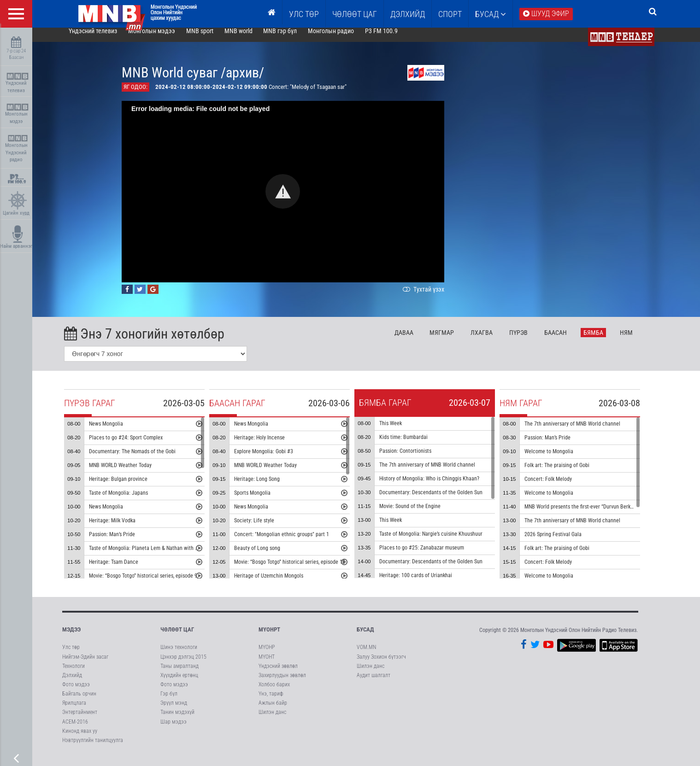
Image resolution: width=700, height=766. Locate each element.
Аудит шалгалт (374, 683)
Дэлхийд (408, 14)
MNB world (252, 39)
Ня (640, 340)
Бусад (491, 14)
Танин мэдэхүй (177, 720)
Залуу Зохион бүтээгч (381, 665)
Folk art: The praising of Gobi (571, 474)
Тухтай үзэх (437, 297)
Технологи (74, 674)
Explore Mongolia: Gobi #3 (278, 460)
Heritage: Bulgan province (132, 487)
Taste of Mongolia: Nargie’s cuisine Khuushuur (445, 542)
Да (418, 340)
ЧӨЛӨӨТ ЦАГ (355, 14)
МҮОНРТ (269, 638)
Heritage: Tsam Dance (128, 570)
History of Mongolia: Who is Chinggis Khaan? (444, 487)
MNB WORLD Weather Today (135, 474)
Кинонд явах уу (80, 739)
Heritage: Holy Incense (274, 446)
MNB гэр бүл (294, 39)
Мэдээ (71, 638)
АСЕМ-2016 (75, 730)
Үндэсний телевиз (17, 83)
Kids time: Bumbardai (418, 445)
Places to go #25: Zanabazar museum (436, 556)
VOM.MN (366, 655)
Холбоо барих (274, 692)
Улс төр (304, 14)
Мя (456, 340)
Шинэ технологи (179, 655)
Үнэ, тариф (271, 702)
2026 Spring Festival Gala (567, 543)
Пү (533, 340)
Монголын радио (345, 39)
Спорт (450, 14)
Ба (570, 340)
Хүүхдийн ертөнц (179, 683)
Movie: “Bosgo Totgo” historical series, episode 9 (157, 584)
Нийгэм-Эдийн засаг (85, 665)
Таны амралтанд (179, 674)
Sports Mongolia (267, 501)
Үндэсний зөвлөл (278, 674)
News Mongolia (120, 432)
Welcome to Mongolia (563, 460)
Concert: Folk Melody (562, 487)
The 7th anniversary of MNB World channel (441, 473)
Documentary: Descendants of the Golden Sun (445, 501)
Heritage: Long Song (271, 487)
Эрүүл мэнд (174, 711)
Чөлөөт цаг (177, 638)
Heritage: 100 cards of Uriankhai (430, 584)
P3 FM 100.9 (396, 39)
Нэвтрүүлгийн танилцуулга (93, 748)
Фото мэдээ (76, 692)
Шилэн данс (272, 720)
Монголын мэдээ (17, 114)
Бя (608, 340)
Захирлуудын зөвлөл (282, 683)
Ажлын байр (273, 711)
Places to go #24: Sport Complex (140, 446)
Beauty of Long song (271, 556)
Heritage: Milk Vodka (126, 529)
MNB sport (214, 39)
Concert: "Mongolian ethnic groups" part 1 (296, 543)
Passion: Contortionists (420, 459)
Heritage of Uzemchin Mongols (283, 584)
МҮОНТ (267, 665)
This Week (405, 432)
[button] (297, 200)
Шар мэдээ (174, 730)
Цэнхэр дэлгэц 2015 (183, 665)
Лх (496, 340)
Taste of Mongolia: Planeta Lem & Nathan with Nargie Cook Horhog (179, 556)
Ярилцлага (74, 711)
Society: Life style (268, 529)
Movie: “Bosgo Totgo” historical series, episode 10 (304, 570)
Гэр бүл (169, 702)
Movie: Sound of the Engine (424, 515)
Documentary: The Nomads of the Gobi (147, 460)
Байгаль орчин (79, 702)
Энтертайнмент (80, 720)
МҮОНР (267, 655)
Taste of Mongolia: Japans (133, 501)
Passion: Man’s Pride (126, 543)
